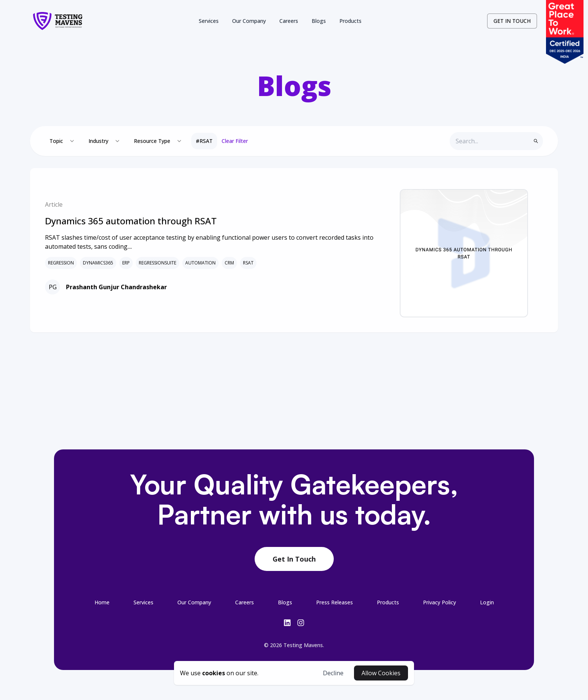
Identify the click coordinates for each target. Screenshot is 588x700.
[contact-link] (512, 21)
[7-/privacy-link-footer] (439, 602)
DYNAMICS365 (98, 263)
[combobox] (62, 141)
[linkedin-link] (287, 623)
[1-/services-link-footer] (143, 602)
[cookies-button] (219, 673)
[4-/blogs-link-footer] (285, 602)
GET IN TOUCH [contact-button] (512, 21)
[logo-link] (58, 21)
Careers (289, 21)
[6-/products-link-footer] (388, 602)
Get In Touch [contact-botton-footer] (294, 559)
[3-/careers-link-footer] (244, 602)
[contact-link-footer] (294, 559)
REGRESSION (61, 263)
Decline (333, 673)
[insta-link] (301, 623)
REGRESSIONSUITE (157, 263)
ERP (126, 263)
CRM (229, 263)
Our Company (249, 21)
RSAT (248, 263)
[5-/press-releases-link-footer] (334, 602)
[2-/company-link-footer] (194, 602)
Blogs (319, 21)
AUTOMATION (200, 263)
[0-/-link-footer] (102, 602)
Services (209, 21)
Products (350, 21)
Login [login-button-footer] (487, 602)
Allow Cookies (381, 673)
